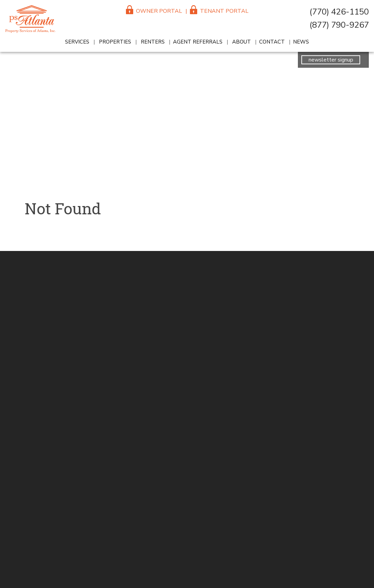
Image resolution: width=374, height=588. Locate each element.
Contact (272, 42)
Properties (115, 42)
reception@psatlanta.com (367, 215)
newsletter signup (331, 60)
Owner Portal (154, 11)
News (301, 42)
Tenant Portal (219, 11)
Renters (153, 42)
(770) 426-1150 (339, 12)
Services (77, 42)
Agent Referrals (198, 42)
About (241, 42)
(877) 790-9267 (339, 25)
